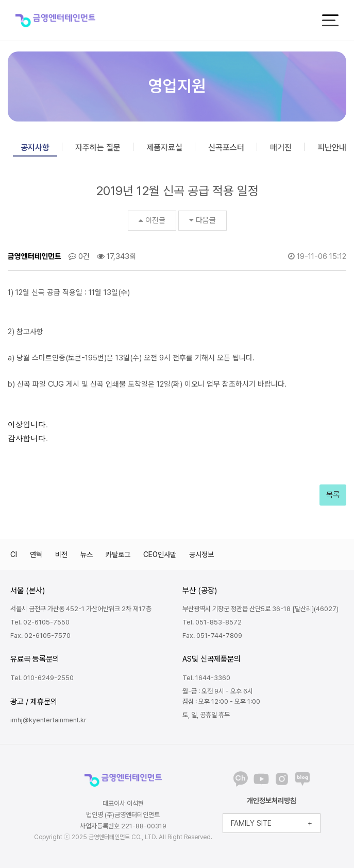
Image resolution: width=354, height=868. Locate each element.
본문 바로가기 (0, 0)
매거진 (281, 147)
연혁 (36, 554)
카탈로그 (118, 554)
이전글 (152, 220)
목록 (333, 495)
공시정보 (201, 554)
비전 (61, 554)
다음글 (203, 220)
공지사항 (35, 147)
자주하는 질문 (98, 147)
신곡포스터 (226, 147)
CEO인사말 (160, 554)
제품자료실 (164, 147)
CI (14, 554)
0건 (79, 256)
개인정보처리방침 (272, 801)
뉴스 (87, 554)
